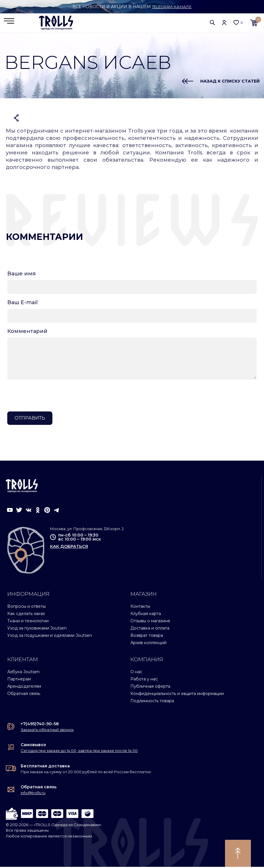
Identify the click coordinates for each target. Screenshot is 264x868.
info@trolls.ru (33, 794)
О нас (136, 673)
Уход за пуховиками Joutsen (37, 629)
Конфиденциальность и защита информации (177, 695)
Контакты (140, 607)
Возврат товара (147, 637)
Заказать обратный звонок (47, 731)
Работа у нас (144, 680)
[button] (212, 23)
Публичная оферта (150, 687)
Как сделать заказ (26, 615)
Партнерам (19, 680)
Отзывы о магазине (150, 622)
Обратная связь (24, 695)
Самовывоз (33, 746)
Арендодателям (24, 687)
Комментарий (27, 332)
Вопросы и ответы (26, 607)
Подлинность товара (152, 702)
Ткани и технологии (28, 622)
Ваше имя (21, 275)
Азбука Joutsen (23, 673)
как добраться (69, 547)
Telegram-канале (172, 7)
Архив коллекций (148, 644)
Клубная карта (146, 615)
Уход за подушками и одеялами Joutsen (50, 637)
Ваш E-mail (22, 304)
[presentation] (52, 397)
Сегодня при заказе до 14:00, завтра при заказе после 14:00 (79, 752)
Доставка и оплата (150, 629)
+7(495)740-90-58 (40, 725)
